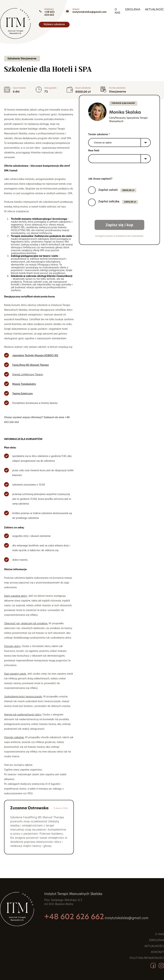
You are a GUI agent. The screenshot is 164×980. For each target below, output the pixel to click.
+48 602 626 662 (103, 12)
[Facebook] (153, 966)
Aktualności (82, 22)
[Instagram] (161, 966)
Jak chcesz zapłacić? (100, 179)
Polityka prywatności (147, 958)
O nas (43, 22)
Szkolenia (60, 22)
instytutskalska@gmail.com (147, 12)
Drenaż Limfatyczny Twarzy (28, 375)
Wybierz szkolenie (149, 22)
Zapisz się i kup (120, 225)
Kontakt (103, 22)
